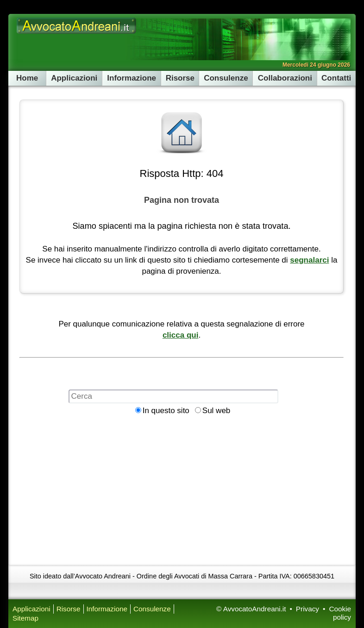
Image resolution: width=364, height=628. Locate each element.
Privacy (308, 609)
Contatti (336, 78)
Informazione (132, 78)
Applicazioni (74, 78)
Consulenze (226, 78)
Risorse (180, 78)
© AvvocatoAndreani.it (251, 609)
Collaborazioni (285, 78)
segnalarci (309, 260)
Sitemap (25, 618)
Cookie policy (340, 613)
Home (27, 78)
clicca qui (180, 335)
